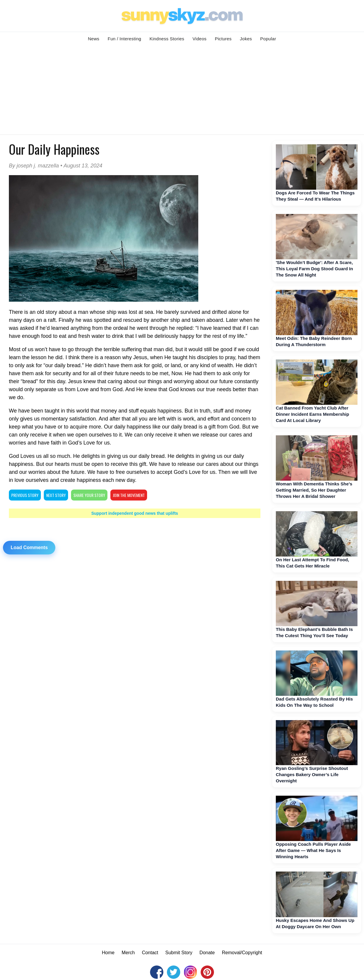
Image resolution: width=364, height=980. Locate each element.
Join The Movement (129, 495)
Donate (207, 953)
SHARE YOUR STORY (89, 495)
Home (108, 953)
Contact (150, 953)
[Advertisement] (182, 90)
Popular (268, 39)
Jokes (246, 39)
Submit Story (179, 953)
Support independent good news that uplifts (135, 513)
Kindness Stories (167, 39)
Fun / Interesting (125, 39)
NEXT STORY (56, 495)
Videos (200, 39)
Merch (128, 953)
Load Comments (29, 547)
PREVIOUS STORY (25, 495)
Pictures (223, 39)
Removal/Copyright (242, 953)
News (94, 39)
